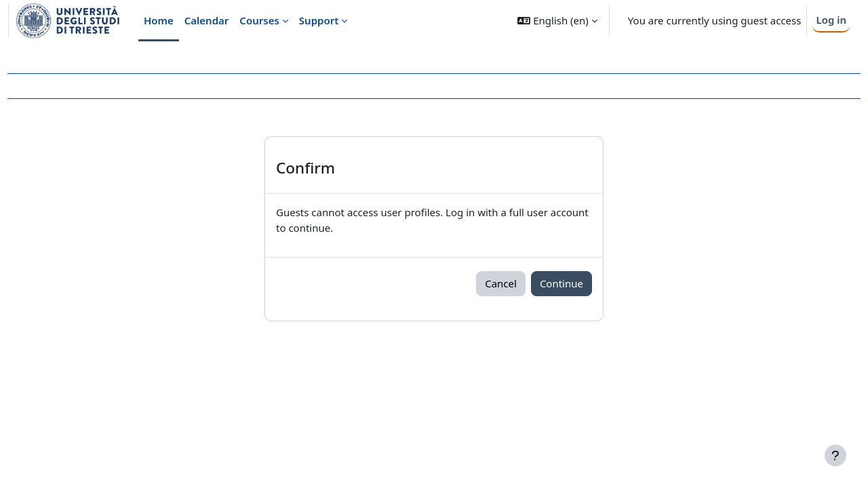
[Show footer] (835, 455)
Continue (561, 283)
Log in (831, 20)
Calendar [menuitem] (207, 20)
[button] (557, 21)
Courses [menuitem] (259, 20)
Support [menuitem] (319, 20)
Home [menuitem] (159, 20)
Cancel (501, 283)
